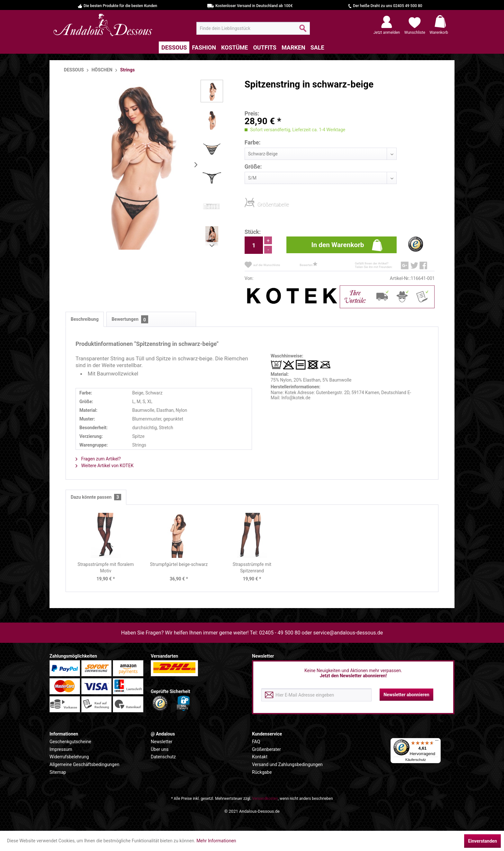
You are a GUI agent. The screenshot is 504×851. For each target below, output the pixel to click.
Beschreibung (85, 319)
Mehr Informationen (216, 841)
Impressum (61, 749)
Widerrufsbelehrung (69, 757)
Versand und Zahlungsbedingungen (287, 764)
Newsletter (162, 742)
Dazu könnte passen (96, 497)
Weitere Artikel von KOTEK (104, 466)
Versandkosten (265, 799)
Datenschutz (163, 757)
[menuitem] (253, 28)
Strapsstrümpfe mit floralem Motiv (106, 568)
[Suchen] (303, 31)
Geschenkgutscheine (70, 742)
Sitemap (58, 772)
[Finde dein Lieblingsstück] (253, 28)
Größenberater (266, 749)
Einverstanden (482, 841)
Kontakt (260, 757)
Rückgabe (262, 772)
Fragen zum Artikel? (98, 459)
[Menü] (437, 742)
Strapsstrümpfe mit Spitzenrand (252, 568)
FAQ (256, 742)
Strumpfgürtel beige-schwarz (179, 564)
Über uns (160, 749)
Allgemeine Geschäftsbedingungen (84, 764)
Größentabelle (259, 204)
